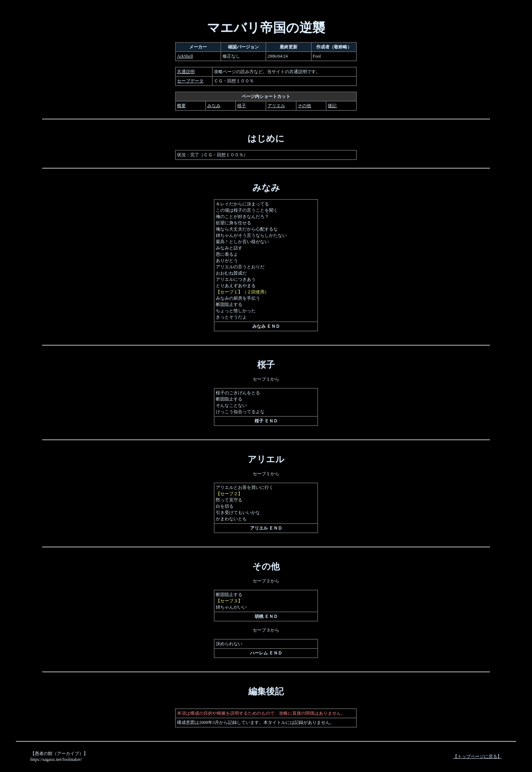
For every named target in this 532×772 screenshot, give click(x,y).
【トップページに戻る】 (477, 756)
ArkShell (185, 56)
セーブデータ (190, 81)
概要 (181, 106)
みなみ (214, 106)
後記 (332, 106)
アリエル (276, 106)
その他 (304, 106)
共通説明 (186, 72)
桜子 (242, 106)
